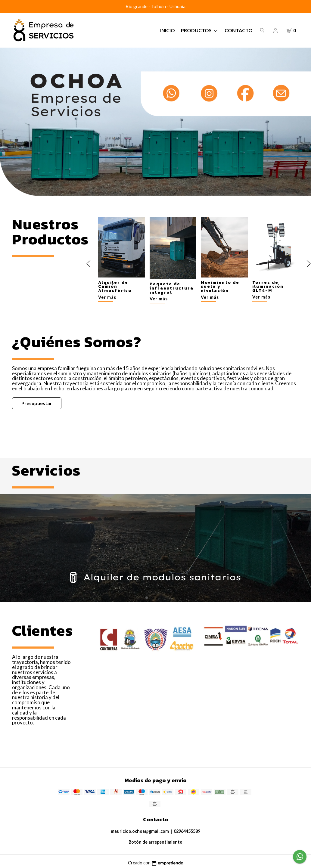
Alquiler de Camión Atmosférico (115, 286)
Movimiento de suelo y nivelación (220, 286)
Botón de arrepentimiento (155, 842)
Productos (200, 30)
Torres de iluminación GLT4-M (268, 286)
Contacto (239, 30)
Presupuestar (37, 403)
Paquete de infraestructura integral (171, 288)
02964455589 (187, 831)
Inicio (168, 30)
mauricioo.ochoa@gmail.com (140, 831)
